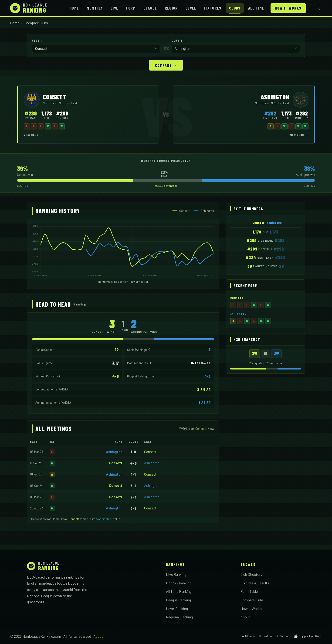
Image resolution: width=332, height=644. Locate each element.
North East (50, 103)
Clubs (235, 8)
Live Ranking (176, 574)
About (245, 617)
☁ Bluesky (248, 636)
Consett (150, 451)
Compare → (166, 65)
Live (114, 8)
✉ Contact (283, 636)
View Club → (33, 135)
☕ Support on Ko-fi (308, 636)
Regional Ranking (179, 617)
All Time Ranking (179, 591)
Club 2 (177, 41)
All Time (256, 8)
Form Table (249, 591)
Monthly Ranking (179, 583)
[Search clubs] (318, 8)
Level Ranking (177, 608)
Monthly (95, 8)
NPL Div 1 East (68, 103)
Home (74, 8)
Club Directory (251, 574)
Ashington (114, 451)
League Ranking (178, 600)
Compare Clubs (252, 600)
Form (131, 8)
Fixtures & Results (255, 583)
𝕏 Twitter (266, 636)
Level (191, 8)
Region (171, 8)
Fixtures (213, 8)
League (150, 8)
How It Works (288, 8)
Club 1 (37, 41)
